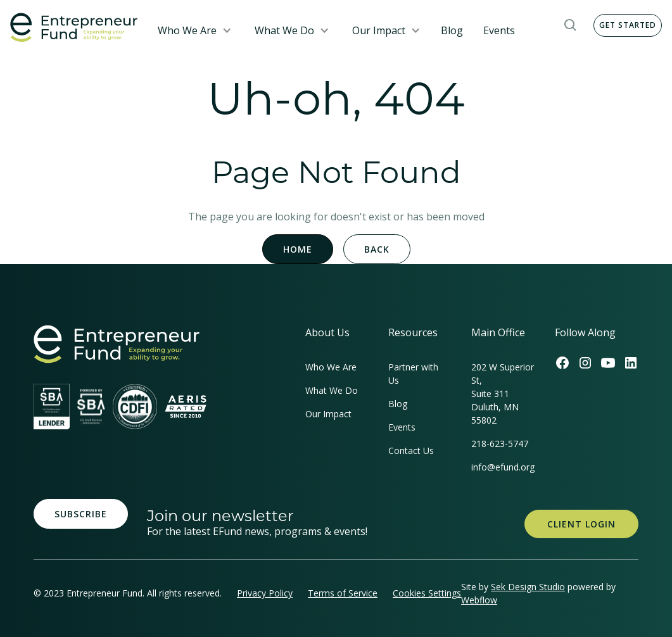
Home (298, 249)
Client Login (581, 524)
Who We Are (187, 30)
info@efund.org (503, 467)
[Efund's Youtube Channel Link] (608, 363)
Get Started (628, 25)
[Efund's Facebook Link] (562, 363)
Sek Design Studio (528, 587)
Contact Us (411, 451)
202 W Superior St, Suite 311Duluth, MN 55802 (503, 394)
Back (377, 249)
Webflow (479, 600)
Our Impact (379, 30)
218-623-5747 (500, 444)
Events (499, 30)
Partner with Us (413, 374)
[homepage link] (117, 344)
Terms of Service (343, 593)
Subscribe (81, 514)
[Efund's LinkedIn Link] (631, 363)
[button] (195, 30)
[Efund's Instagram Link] (585, 363)
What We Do (284, 30)
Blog (452, 30)
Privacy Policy (265, 593)
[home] (74, 28)
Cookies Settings (427, 593)
